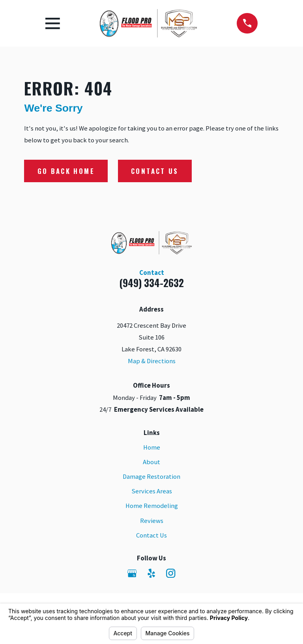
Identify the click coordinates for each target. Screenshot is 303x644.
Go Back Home (66, 171)
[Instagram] (171, 573)
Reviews (152, 521)
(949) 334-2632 (151, 283)
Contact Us (155, 171)
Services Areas (152, 491)
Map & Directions (152, 361)
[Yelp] (151, 573)
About (151, 462)
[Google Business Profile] (132, 573)
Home (152, 447)
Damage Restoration (151, 477)
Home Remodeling (152, 506)
